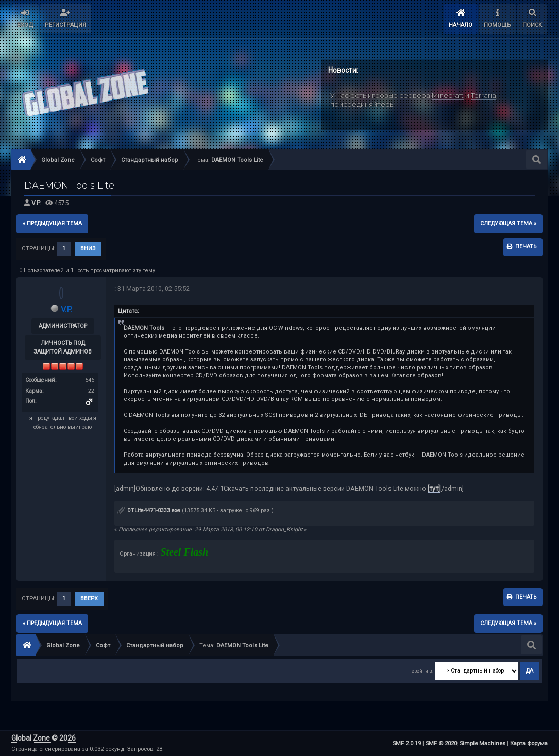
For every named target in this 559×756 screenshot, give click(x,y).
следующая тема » (508, 223)
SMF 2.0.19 (407, 743)
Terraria (484, 95)
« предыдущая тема (52, 223)
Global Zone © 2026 (44, 738)
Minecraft (448, 95)
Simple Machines (482, 743)
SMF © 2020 (441, 743)
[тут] (434, 488)
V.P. (36, 203)
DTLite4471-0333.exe (149, 510)
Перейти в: (421, 671)
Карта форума (529, 743)
